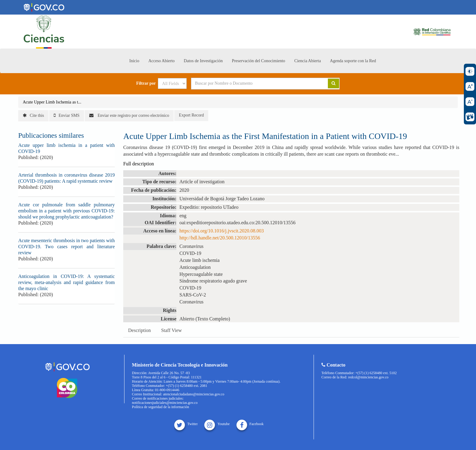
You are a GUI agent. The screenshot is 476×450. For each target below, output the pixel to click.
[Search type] (172, 83)
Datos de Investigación (203, 61)
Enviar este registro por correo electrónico (129, 115)
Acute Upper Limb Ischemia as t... (52, 102)
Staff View (172, 330)
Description (139, 330)
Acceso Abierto (162, 61)
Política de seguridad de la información (161, 407)
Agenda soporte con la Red (353, 61)
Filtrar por (146, 83)
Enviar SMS (67, 115)
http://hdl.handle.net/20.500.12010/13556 (220, 238)
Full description (139, 164)
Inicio (134, 61)
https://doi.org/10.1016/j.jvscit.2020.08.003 (222, 231)
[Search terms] (252, 83)
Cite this (33, 115)
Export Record (191, 115)
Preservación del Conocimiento (259, 61)
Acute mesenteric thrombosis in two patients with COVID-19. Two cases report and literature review (66, 247)
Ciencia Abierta (307, 61)
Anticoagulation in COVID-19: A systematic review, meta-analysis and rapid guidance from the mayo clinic (66, 282)
